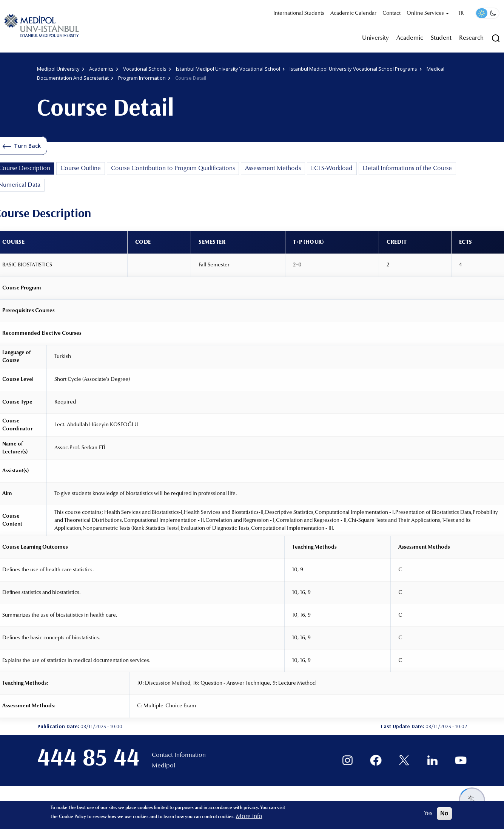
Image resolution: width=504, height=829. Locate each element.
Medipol (163, 766)
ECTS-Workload (332, 169)
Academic (410, 38)
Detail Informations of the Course (407, 169)
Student (441, 38)
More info (249, 817)
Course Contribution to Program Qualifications (173, 169)
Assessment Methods (273, 169)
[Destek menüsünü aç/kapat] (472, 801)
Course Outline (81, 169)
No (444, 813)
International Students (299, 14)
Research (471, 38)
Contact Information (179, 755)
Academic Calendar (353, 14)
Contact (391, 14)
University (375, 38)
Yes (428, 814)
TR (461, 14)
